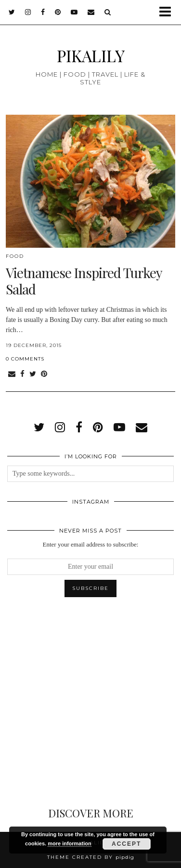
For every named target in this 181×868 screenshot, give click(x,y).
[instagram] (28, 12)
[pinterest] (58, 12)
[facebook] (43, 12)
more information (69, 843)
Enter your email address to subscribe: (91, 544)
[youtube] (74, 12)
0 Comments (25, 359)
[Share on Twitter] (33, 374)
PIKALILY (91, 55)
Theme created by (91, 857)
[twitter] (12, 12)
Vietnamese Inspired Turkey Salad (84, 281)
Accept (126, 844)
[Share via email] (12, 374)
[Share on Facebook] (22, 374)
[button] (168, 12)
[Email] (91, 12)
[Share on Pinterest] (44, 374)
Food (15, 256)
